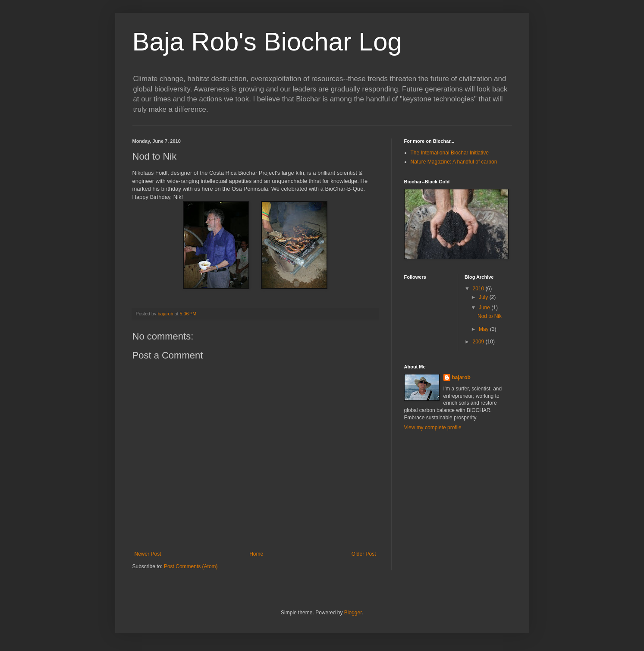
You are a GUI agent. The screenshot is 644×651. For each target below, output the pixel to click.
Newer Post (148, 554)
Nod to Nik (490, 316)
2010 (479, 289)
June (485, 308)
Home (256, 554)
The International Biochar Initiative (450, 153)
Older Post (364, 554)
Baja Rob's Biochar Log (267, 42)
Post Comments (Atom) (191, 566)
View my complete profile (433, 428)
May (484, 329)
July (484, 297)
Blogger (353, 613)
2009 (479, 342)
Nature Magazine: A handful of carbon (454, 162)
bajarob (461, 377)
